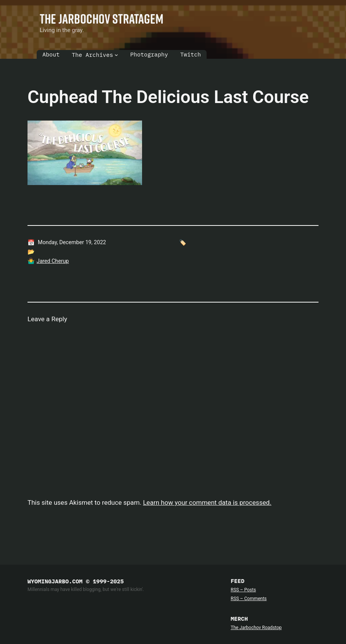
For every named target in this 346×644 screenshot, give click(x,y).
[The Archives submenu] (116, 55)
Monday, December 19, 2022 (72, 242)
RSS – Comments (249, 599)
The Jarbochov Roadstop (256, 628)
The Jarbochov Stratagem (102, 19)
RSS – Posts (243, 590)
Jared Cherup (53, 261)
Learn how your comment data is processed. (207, 502)
